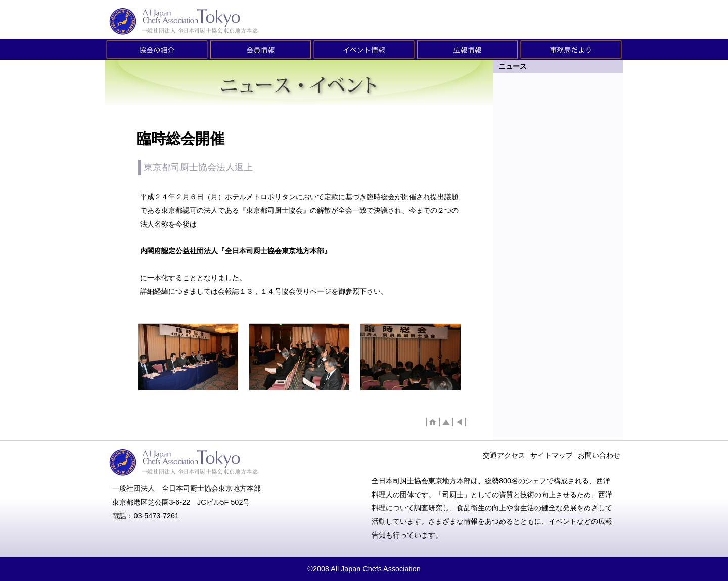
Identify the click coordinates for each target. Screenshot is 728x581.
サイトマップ (552, 455)
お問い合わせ (599, 455)
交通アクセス (504, 455)
